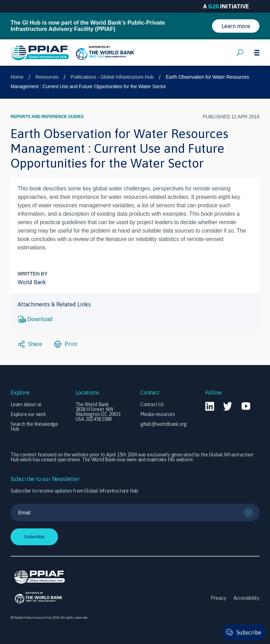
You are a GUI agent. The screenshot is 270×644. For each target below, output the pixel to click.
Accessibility (246, 598)
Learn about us (26, 404)
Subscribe (249, 632)
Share (30, 344)
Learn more (236, 26)
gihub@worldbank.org (163, 424)
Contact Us (152, 404)
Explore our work (28, 414)
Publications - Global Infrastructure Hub (112, 77)
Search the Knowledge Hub (34, 427)
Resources (47, 77)
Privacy (218, 598)
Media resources (158, 414)
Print (66, 344)
